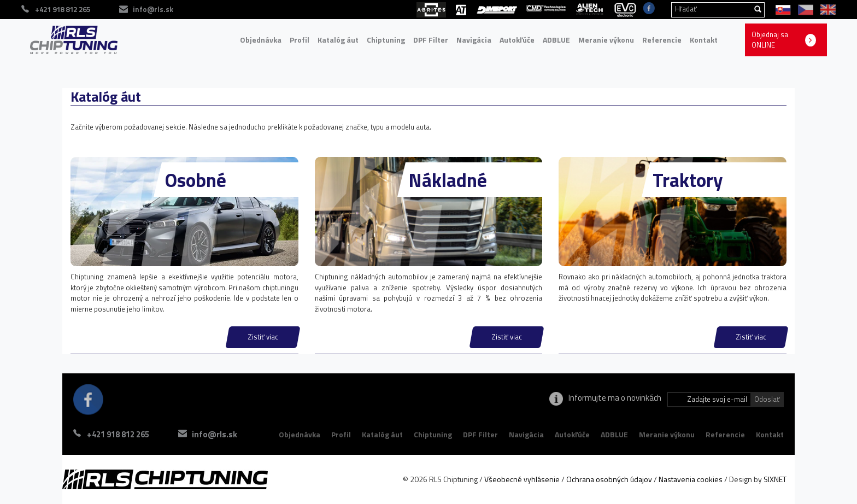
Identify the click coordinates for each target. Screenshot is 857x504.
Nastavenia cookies (691, 479)
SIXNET (775, 479)
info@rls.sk (215, 434)
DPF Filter (431, 40)
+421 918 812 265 (118, 434)
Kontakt (704, 40)
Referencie (662, 40)
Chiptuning (386, 40)
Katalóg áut (338, 40)
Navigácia (474, 40)
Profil (300, 40)
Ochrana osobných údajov (609, 479)
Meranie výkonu (606, 40)
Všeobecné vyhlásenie (522, 479)
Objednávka (261, 40)
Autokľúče (517, 40)
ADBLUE (556, 40)
